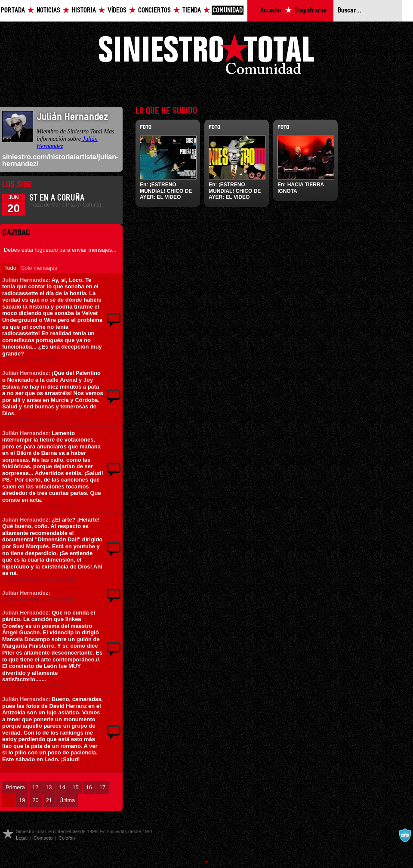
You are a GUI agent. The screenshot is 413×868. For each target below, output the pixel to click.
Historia (84, 11)
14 (62, 787)
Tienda (192, 11)
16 (89, 787)
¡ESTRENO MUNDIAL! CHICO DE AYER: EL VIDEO (166, 191)
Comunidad (228, 11)
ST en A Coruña (57, 198)
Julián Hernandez (25, 280)
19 (22, 800)
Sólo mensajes (39, 268)
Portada (13, 11)
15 (76, 787)
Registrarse (311, 11)
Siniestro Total (206, 57)
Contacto (43, 838)
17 (102, 787)
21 (49, 800)
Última (67, 800)
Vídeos (117, 11)
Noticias (48, 11)
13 (49, 787)
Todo (10, 268)
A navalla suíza (405, 835)
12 (35, 787)
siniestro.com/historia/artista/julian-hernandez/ (60, 160)
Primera (15, 787)
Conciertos (154, 11)
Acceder (271, 11)
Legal (22, 838)
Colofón (67, 838)
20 (35, 800)
